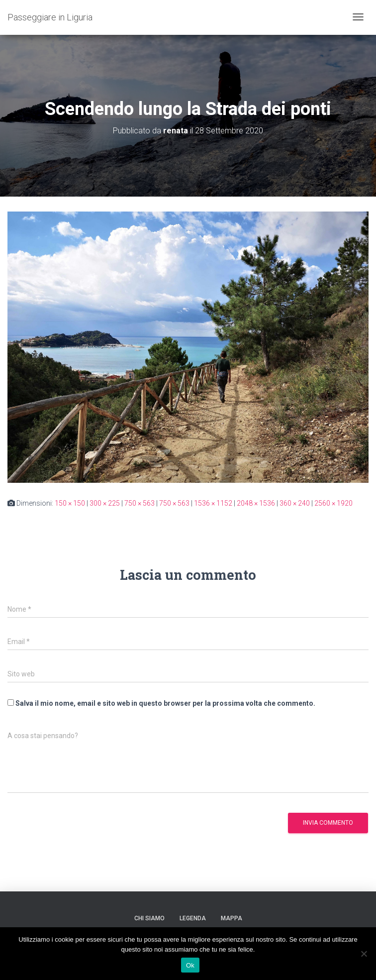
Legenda (193, 918)
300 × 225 (105, 503)
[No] (364, 954)
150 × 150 (70, 503)
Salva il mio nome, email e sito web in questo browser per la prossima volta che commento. (165, 703)
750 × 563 (140, 503)
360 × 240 (295, 503)
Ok (190, 965)
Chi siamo (149, 918)
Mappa (232, 918)
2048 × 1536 (256, 503)
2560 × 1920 (333, 503)
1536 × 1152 (213, 503)
